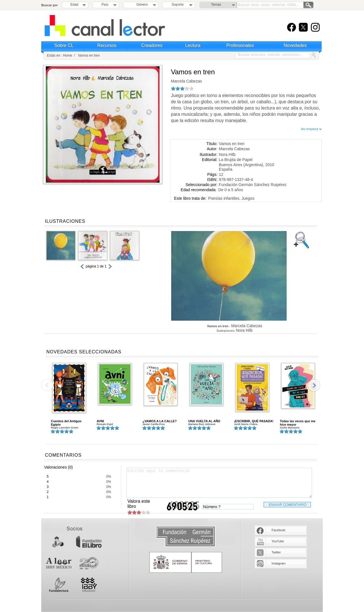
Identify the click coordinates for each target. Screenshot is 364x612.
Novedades (295, 45)
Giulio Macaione (290, 428)
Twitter (276, 552)
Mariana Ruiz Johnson (202, 424)
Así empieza (311, 129)
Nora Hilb (227, 154)
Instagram (279, 563)
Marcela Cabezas (186, 81)
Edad (74, 5)
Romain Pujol (105, 424)
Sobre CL (64, 45)
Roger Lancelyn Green (65, 428)
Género (141, 5)
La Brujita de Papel (236, 160)
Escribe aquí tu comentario (219, 483)
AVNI (100, 421)
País (105, 5)
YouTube (278, 541)
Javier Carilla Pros (154, 424)
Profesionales (240, 45)
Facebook (278, 530)
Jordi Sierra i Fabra (246, 424)
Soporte (178, 5)
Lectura (193, 45)
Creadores (152, 45)
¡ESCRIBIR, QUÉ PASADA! (254, 421)
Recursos (107, 45)
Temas (216, 5)
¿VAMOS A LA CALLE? (160, 421)
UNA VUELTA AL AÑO (204, 421)
